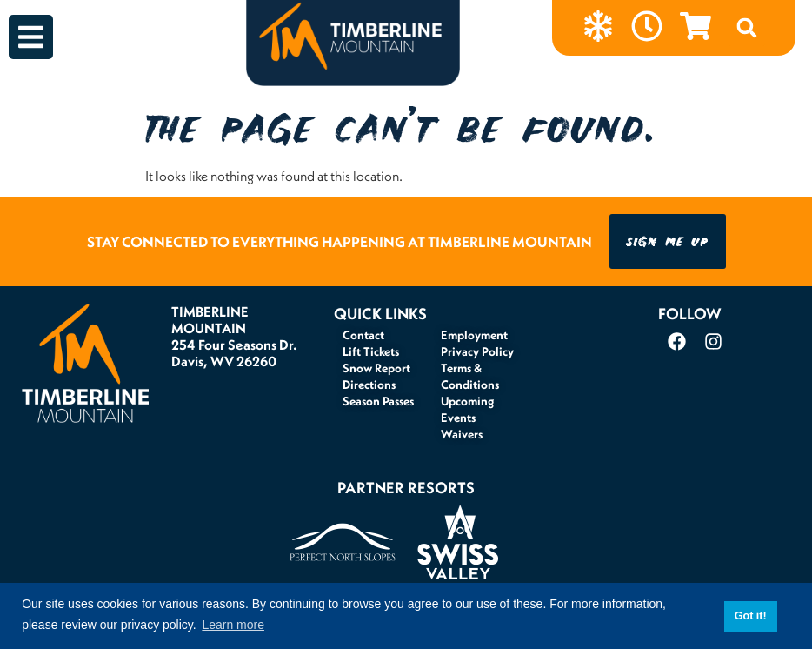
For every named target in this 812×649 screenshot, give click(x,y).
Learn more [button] (233, 625)
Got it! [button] (751, 616)
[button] (747, 28)
